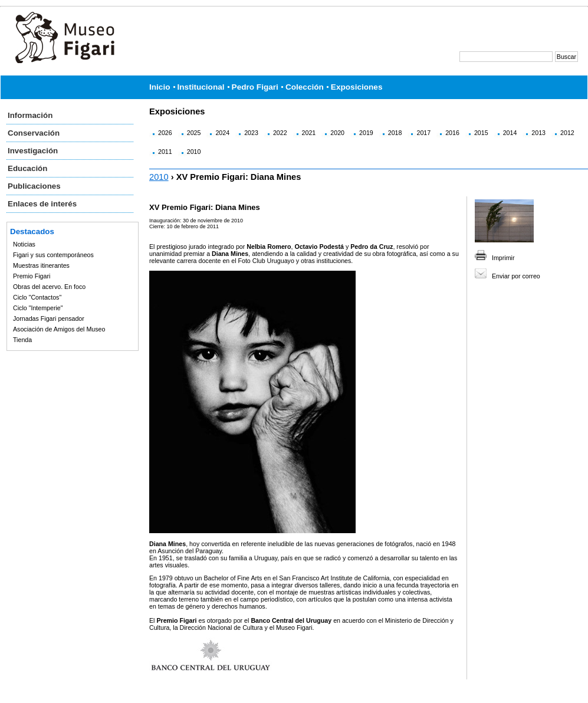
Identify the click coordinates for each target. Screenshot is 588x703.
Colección (305, 87)
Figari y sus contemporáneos (53, 255)
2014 (510, 133)
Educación (27, 168)
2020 (337, 133)
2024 (222, 133)
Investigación (33, 151)
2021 (309, 133)
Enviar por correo (516, 276)
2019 (366, 133)
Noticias (24, 244)
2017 (423, 133)
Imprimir (503, 258)
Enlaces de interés (42, 204)
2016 (452, 133)
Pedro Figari (255, 87)
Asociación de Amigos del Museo (59, 329)
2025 (194, 133)
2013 (538, 133)
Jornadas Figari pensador (49, 318)
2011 (165, 152)
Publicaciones (34, 186)
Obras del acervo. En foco (49, 287)
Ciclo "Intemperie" (38, 308)
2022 (280, 133)
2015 (481, 133)
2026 (165, 133)
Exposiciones (357, 87)
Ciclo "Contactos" (37, 297)
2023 (251, 133)
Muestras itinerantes (41, 265)
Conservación (34, 133)
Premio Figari (32, 276)
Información (30, 115)
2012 (567, 133)
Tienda (22, 340)
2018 (395, 133)
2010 (194, 152)
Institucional (201, 87)
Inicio (160, 87)
